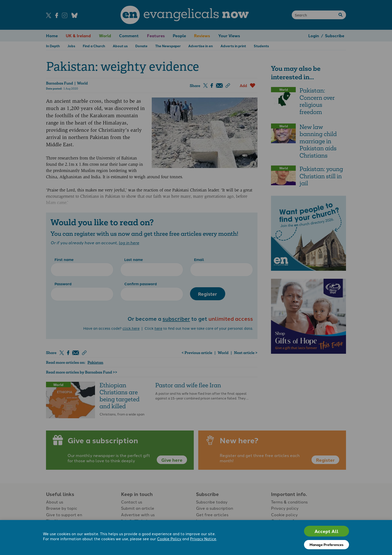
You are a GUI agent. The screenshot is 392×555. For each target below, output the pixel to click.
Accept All (326, 531)
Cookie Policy (169, 539)
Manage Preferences (326, 544)
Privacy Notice (203, 539)
